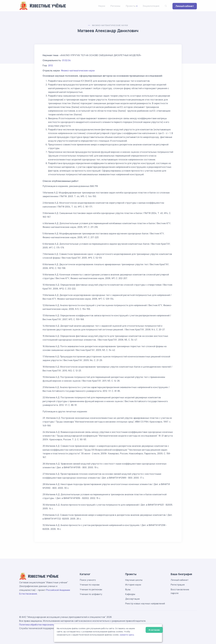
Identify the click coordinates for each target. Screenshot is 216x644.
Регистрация (178, 585)
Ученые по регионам (91, 589)
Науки (102, 6)
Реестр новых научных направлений (145, 604)
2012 (50, 65)
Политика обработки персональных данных (43, 625)
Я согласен (154, 630)
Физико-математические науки (110, 25)
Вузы (128, 589)
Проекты (131, 6)
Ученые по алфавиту (91, 594)
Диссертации (132, 599)
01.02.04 (66, 60)
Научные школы (134, 580)
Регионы (115, 6)
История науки (133, 585)
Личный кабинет (185, 6)
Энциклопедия (151, 6)
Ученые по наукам (90, 585)
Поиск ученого (88, 580)
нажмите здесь (127, 635)
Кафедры (130, 594)
